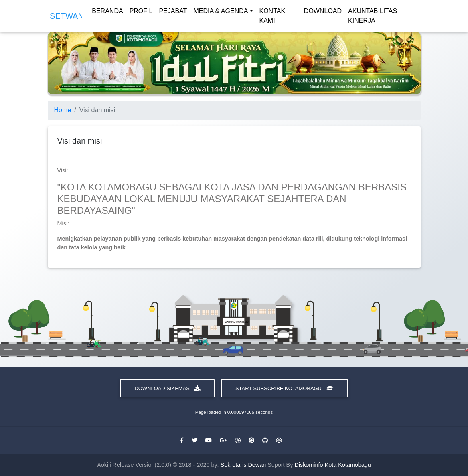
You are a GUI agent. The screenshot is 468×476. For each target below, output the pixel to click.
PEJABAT (173, 13)
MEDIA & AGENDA (221, 13)
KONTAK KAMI (272, 17)
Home (63, 110)
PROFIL (141, 13)
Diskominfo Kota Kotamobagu (332, 465)
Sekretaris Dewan (244, 465)
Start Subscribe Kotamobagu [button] (285, 388)
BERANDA (107, 13)
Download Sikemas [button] (167, 388)
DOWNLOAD (323, 13)
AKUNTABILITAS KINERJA (373, 17)
